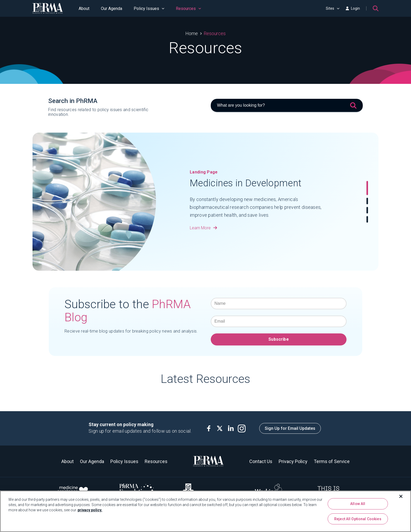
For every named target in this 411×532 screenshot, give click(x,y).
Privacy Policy (293, 461)
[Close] (401, 496)
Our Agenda (112, 9)
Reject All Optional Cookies (358, 519)
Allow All (358, 504)
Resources (188, 9)
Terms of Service (332, 461)
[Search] (376, 8)
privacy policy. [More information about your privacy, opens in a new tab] (90, 510)
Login (353, 8)
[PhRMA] (48, 8)
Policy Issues (149, 9)
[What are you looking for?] (287, 106)
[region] (206, 511)
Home (192, 33)
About (84, 9)
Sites (333, 8)
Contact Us (261, 461)
